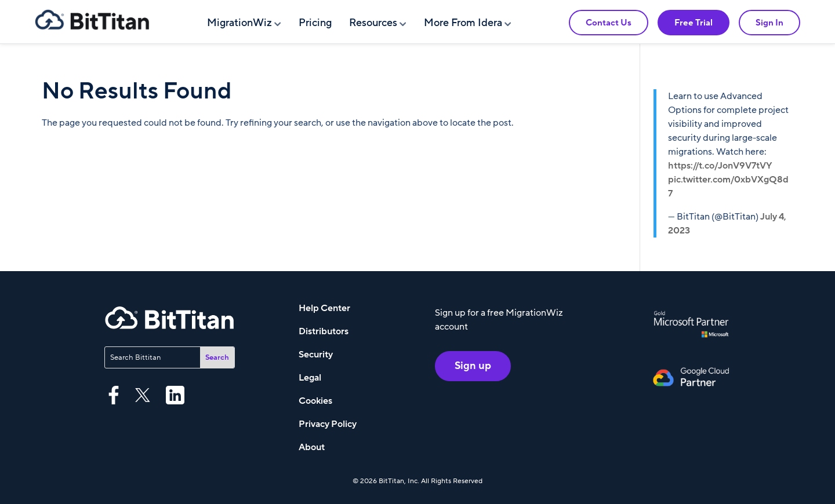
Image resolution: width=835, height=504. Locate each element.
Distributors (324, 331)
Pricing (315, 23)
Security (316, 355)
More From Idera (463, 23)
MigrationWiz (239, 23)
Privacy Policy (328, 424)
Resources (373, 23)
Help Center (324, 308)
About (312, 447)
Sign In (769, 23)
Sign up (473, 366)
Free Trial (694, 23)
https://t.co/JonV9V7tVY (720, 166)
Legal (310, 378)
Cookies (315, 401)
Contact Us (609, 23)
